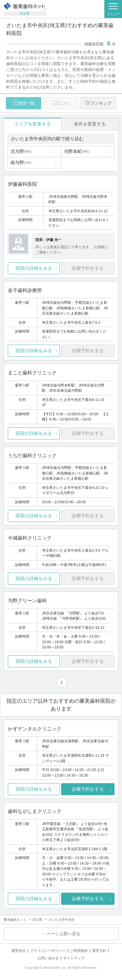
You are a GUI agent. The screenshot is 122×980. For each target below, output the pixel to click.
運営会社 (19, 951)
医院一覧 (26, 103)
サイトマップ (74, 958)
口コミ (64, 103)
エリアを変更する (33, 124)
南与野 (21, 163)
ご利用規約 (79, 951)
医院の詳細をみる (34, 268)
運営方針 (99, 951)
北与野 (21, 151)
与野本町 (76, 151)
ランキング (101, 103)
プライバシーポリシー (48, 951)
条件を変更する (90, 124)
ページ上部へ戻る (63, 934)
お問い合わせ (48, 958)
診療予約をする (88, 789)
